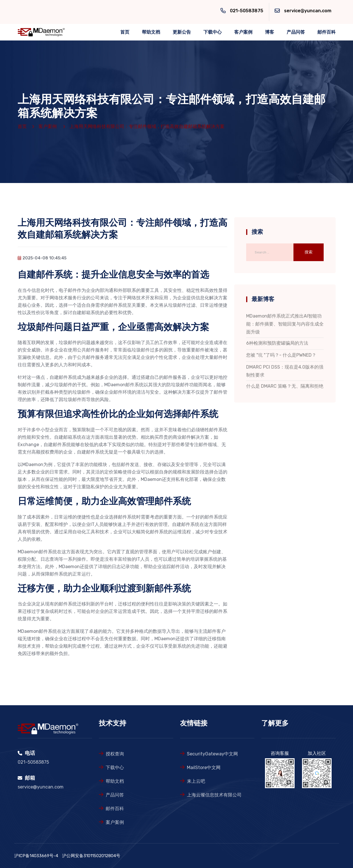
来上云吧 (196, 781)
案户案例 (115, 822)
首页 (125, 32)
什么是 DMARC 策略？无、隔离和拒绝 (285, 386)
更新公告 (182, 32)
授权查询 (115, 754)
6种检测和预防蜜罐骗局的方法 (277, 343)
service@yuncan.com (308, 11)
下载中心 (213, 32)
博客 (270, 32)
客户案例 (243, 32)
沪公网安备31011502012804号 (91, 856)
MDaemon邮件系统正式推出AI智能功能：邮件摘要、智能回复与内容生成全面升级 (285, 324)
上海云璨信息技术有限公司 (214, 795)
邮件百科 (327, 32)
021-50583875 (247, 11)
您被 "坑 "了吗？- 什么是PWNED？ (281, 355)
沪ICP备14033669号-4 (36, 856)
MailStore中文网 (204, 768)
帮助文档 (151, 32)
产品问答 (296, 32)
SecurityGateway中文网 (212, 754)
